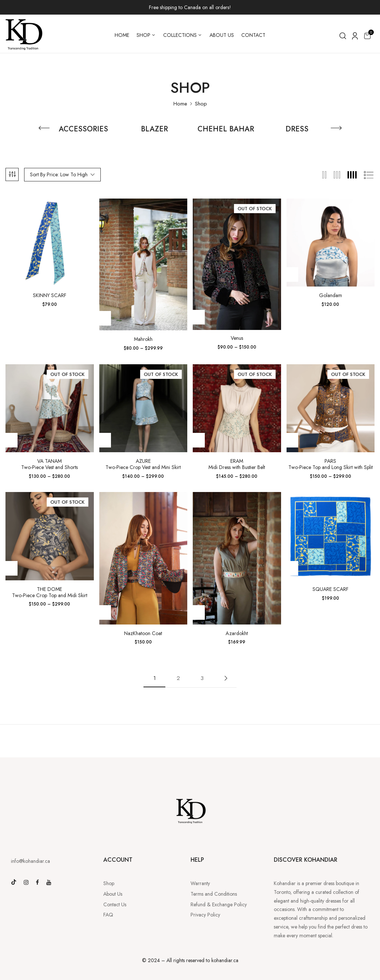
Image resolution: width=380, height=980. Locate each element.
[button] (367, 36)
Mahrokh (143, 339)
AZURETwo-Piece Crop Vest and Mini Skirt (143, 464)
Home (180, 104)
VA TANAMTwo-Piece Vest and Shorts (49, 464)
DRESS (297, 130)
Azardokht (237, 633)
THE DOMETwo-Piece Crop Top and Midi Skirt (50, 592)
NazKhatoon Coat (143, 633)
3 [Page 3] (202, 678)
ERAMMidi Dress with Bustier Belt (237, 464)
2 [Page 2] (178, 678)
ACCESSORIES (83, 130)
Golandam (331, 295)
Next (226, 678)
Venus (237, 338)
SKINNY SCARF (50, 295)
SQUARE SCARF (331, 589)
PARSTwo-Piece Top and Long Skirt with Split (331, 464)
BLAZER (154, 130)
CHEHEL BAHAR (226, 130)
